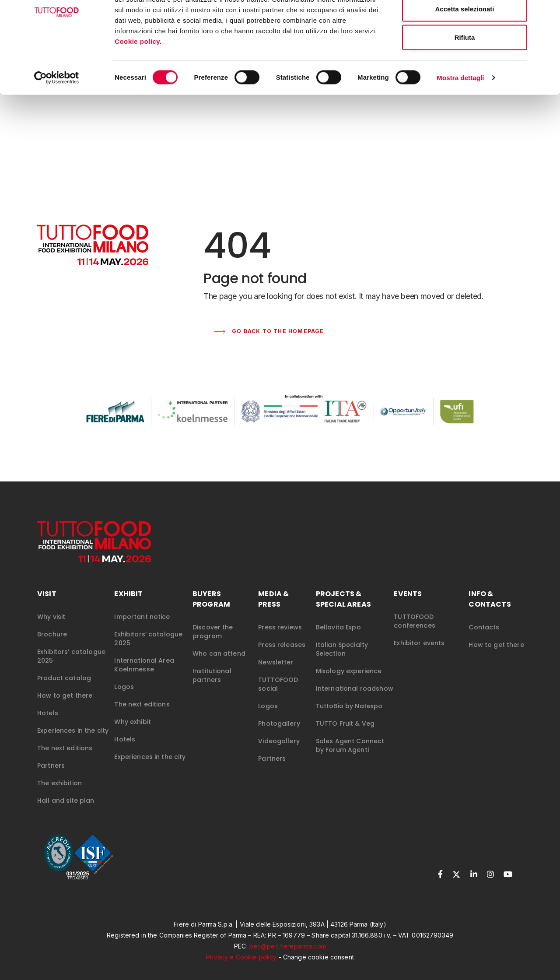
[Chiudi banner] (546, 14)
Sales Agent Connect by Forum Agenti (350, 746)
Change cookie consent (318, 958)
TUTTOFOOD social (278, 685)
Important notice (142, 618)
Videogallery (279, 742)
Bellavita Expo (338, 628)
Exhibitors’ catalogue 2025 (71, 657)
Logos (124, 688)
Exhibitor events (419, 644)
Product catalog (64, 679)
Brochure (52, 635)
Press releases (282, 646)
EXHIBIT (128, 595)
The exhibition (59, 784)
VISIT (47, 595)
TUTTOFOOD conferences (415, 622)
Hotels (48, 714)
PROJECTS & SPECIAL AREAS (343, 600)
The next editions (65, 749)
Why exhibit (133, 723)
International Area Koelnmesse (144, 666)
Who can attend (219, 654)
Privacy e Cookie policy (241, 958)
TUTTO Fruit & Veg (345, 724)
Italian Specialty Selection (342, 650)
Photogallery (279, 724)
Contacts (484, 628)
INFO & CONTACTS (490, 600)
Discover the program (213, 632)
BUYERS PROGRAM (211, 600)
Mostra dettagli (460, 121)
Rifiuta (465, 80)
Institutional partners (212, 676)
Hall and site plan (66, 801)
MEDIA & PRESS (273, 600)
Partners (51, 766)
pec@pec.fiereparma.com (288, 947)
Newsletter (276, 663)
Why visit (51, 618)
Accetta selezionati (464, 52)
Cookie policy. (139, 84)
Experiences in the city (73, 731)
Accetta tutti (465, 23)
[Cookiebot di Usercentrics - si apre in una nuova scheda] (57, 121)
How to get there (65, 696)
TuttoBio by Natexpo (349, 707)
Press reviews (280, 628)
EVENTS (408, 595)
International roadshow (355, 689)
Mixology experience (349, 672)
